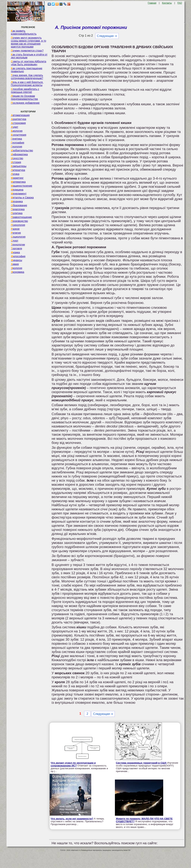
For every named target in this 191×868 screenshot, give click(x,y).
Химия (15, 264)
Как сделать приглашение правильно (26, 70)
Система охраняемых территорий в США (141, 763)
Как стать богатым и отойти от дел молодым (29, 56)
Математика (18, 182)
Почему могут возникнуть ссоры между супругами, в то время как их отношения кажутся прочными (28, 42)
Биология (17, 131)
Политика (17, 213)
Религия (16, 233)
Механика (17, 201)
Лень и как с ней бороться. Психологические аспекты (27, 84)
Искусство (17, 158)
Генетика (16, 139)
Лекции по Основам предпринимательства (24, 97)
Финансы (16, 260)
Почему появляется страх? (27, 51)
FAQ (180, 3)
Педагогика (18, 209)
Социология (18, 237)
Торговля (16, 248)
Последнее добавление (25, 103)
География (17, 143)
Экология (16, 268)
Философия (18, 256)
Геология (16, 147)
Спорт (14, 241)
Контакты (167, 3)
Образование (19, 205)
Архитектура (18, 119)
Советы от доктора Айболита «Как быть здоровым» (28, 63)
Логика (15, 174)
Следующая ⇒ (107, 36)
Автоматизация (20, 115)
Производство (19, 221)
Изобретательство (22, 150)
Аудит (14, 127)
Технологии (18, 245)
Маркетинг (17, 178)
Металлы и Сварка (22, 197)
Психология (18, 225)
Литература (18, 170)
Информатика (19, 154)
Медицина (17, 190)
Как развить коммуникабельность (24, 32)
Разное (15, 229)
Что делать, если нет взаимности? (72, 819)
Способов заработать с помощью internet (25, 91)
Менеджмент (19, 194)
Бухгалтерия (18, 135)
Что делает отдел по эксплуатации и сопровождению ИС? (73, 764)
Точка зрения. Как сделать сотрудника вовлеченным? (27, 77)
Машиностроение (21, 186)
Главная (152, 3)
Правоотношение (21, 217)
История (16, 162)
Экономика (17, 272)
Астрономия (18, 123)
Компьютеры (19, 166)
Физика (15, 252)
